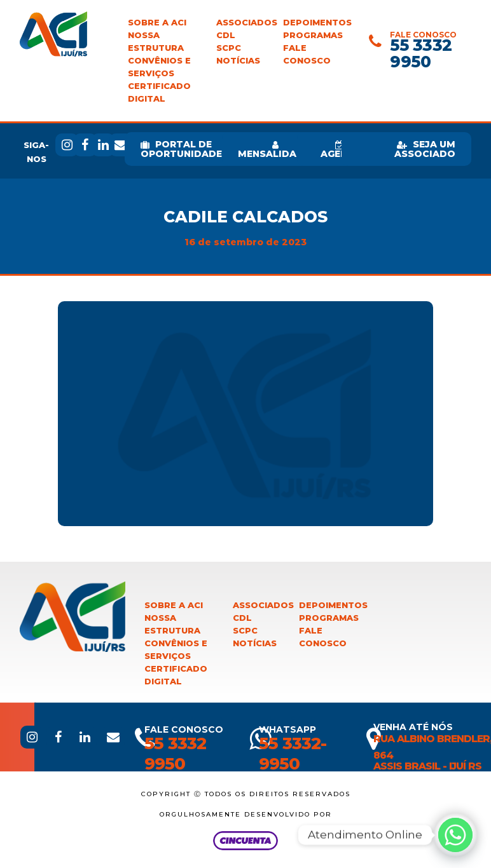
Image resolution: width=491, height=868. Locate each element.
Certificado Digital (159, 92)
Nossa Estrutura (156, 42)
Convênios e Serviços (159, 67)
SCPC (229, 48)
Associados (247, 23)
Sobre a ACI (157, 23)
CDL (226, 35)
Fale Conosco (307, 54)
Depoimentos (317, 23)
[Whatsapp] (455, 835)
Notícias (238, 61)
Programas (313, 35)
